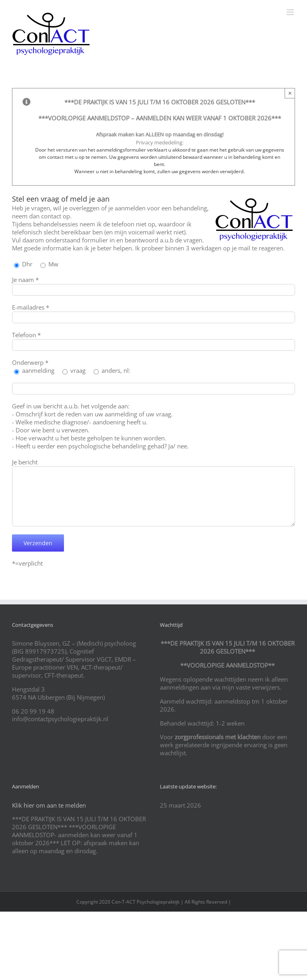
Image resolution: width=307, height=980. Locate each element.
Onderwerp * (30, 362)
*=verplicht (27, 563)
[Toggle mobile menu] (291, 12)
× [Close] (290, 93)
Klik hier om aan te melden (49, 805)
